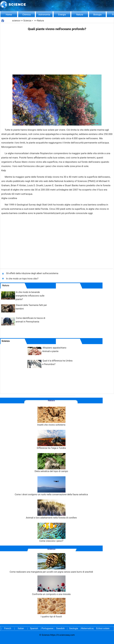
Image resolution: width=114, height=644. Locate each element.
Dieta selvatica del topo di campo (51, 463)
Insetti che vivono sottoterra (51, 416)
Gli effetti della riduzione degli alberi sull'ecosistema (32, 273)
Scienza (27, 21)
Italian (21, 628)
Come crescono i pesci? (51, 533)
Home (9, 15)
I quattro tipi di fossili (51, 608)
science (16, 21)
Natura (80, 15)
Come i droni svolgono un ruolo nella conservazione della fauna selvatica (51, 486)
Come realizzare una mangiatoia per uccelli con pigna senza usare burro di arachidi (51, 563)
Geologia (74, 628)
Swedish (60, 628)
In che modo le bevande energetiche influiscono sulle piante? (30, 296)
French (8, 628)
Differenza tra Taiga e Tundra (51, 440)
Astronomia (44, 15)
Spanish (34, 628)
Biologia (97, 15)
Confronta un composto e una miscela (51, 586)
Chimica (27, 15)
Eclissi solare (103, 628)
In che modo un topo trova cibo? (23, 279)
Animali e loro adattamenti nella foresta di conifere (51, 509)
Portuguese (47, 628)
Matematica (87, 628)
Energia (62, 15)
